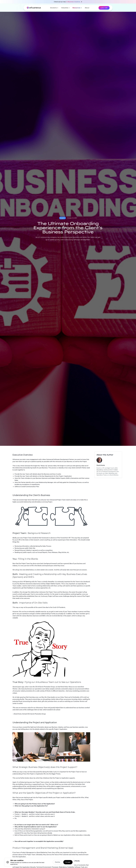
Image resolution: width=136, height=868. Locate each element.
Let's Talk (104, 8)
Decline (58, 862)
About (87, 8)
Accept (68, 862)
